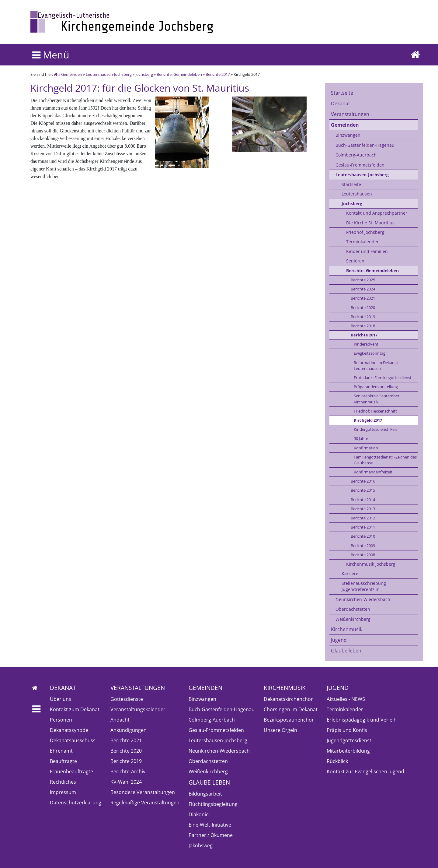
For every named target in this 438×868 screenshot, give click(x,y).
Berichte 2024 (363, 289)
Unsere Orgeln (280, 730)
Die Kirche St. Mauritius (370, 223)
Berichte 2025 (363, 280)
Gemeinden (72, 74)
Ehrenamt (61, 751)
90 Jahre (361, 438)
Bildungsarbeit (205, 794)
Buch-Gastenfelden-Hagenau (365, 145)
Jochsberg (144, 74)
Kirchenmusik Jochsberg (371, 564)
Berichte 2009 (363, 546)
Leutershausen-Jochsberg (109, 74)
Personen (61, 720)
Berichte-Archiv (128, 771)
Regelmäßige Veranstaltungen (145, 803)
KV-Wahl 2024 (126, 782)
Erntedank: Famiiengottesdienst (383, 378)
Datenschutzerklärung (76, 803)
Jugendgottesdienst (349, 740)
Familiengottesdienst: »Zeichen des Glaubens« (385, 460)
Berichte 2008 (363, 555)
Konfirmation (366, 448)
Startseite (342, 93)
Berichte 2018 (363, 326)
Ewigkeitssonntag (370, 353)
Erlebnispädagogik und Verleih (362, 720)
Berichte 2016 (363, 481)
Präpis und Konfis (347, 730)
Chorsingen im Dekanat (291, 709)
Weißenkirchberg (353, 619)
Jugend (339, 640)
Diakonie (199, 814)
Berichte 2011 (363, 527)
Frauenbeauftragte (71, 771)
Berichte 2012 (363, 518)
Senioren (355, 261)
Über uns (61, 699)
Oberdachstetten (353, 609)
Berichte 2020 (363, 307)
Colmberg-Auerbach (356, 155)
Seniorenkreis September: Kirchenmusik (377, 399)
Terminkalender (362, 242)
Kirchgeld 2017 (368, 420)
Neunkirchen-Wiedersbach (363, 599)
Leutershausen (357, 194)
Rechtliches (63, 782)
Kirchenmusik (347, 629)
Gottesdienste (127, 699)
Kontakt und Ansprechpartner (377, 213)
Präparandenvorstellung (376, 387)
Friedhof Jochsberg (365, 232)
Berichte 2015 (363, 490)
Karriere (350, 573)
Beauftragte (63, 761)
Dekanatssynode (69, 730)
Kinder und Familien (367, 251)
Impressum (63, 792)
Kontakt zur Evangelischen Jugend (365, 771)
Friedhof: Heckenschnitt (375, 411)
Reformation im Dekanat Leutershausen (376, 365)
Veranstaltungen (350, 114)
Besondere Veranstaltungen (143, 792)
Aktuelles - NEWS (346, 699)
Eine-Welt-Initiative (210, 825)
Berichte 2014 (363, 500)
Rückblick (337, 761)
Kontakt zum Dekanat (75, 709)
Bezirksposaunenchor (289, 720)
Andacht (120, 720)
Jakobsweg (201, 845)
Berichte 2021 (363, 298)
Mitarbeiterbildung (348, 751)
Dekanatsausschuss (73, 740)
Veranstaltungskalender (138, 709)
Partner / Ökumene (211, 835)
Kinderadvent (366, 344)
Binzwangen (348, 135)
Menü (51, 55)
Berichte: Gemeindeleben (179, 74)
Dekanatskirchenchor (288, 699)
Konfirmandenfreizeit (373, 472)
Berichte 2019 (363, 317)
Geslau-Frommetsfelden (360, 165)
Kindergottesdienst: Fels (375, 429)
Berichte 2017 (218, 74)
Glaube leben (346, 651)
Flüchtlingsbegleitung (213, 804)
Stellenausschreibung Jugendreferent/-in (364, 586)
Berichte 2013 (363, 509)
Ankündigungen (129, 730)
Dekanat (341, 104)
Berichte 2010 (363, 536)
